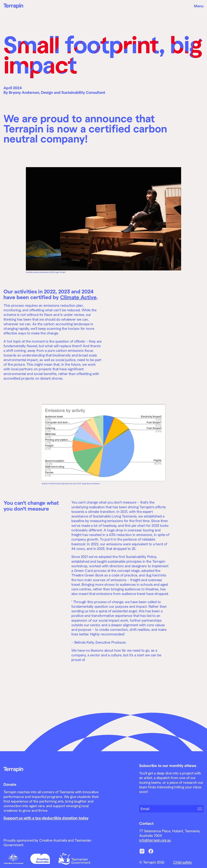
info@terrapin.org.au (155, 840)
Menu (199, 6)
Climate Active (78, 297)
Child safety (182, 862)
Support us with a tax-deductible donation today (46, 818)
